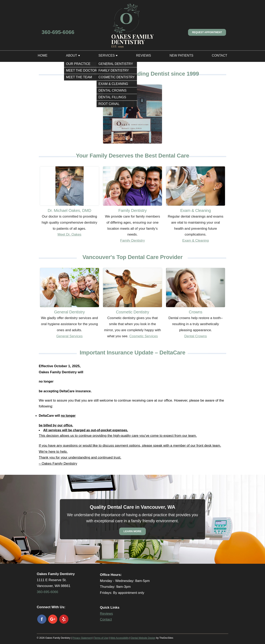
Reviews (144, 56)
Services (107, 56)
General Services (69, 336)
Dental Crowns (196, 336)
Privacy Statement (82, 638)
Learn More (133, 531)
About (72, 56)
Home (43, 56)
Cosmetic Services (144, 336)
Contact (220, 56)
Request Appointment (207, 32)
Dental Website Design (143, 638)
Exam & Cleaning (195, 241)
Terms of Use (101, 638)
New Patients (181, 56)
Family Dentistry (132, 241)
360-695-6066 (58, 32)
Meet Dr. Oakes (69, 234)
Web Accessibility (119, 638)
